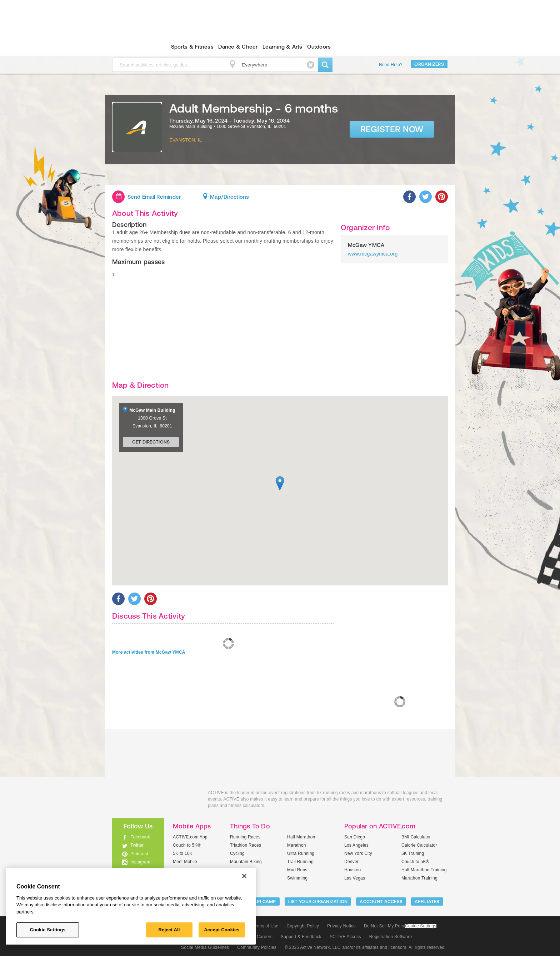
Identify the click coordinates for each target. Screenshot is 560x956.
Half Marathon (301, 837)
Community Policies (257, 947)
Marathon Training (419, 878)
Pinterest (139, 854)
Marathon (297, 845)
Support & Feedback (301, 937)
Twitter (137, 845)
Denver (351, 862)
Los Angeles (356, 845)
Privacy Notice (341, 926)
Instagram (140, 862)
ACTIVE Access (345, 937)
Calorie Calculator (419, 845)
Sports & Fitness (192, 47)
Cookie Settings (421, 926)
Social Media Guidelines (205, 947)
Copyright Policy (303, 926)
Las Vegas (355, 878)
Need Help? (391, 65)
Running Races (245, 837)
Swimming (297, 878)
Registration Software (391, 937)
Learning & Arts (282, 47)
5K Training (413, 853)
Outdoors (319, 47)
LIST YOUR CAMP (257, 901)
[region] (131, 906)
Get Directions (151, 442)
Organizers (429, 64)
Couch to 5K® (187, 845)
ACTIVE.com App (190, 837)
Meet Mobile (185, 862)
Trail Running (300, 862)
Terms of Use (265, 926)
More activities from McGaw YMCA (149, 652)
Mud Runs (297, 870)
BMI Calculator (416, 837)
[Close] (244, 876)
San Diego (355, 837)
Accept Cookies (222, 930)
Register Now (392, 129)
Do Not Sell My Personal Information (400, 926)
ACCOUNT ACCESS (381, 901)
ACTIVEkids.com (132, 47)
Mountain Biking (246, 862)
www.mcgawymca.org (373, 254)
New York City (358, 853)
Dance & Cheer (238, 47)
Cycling (237, 853)
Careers (265, 937)
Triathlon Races (246, 845)
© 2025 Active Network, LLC (313, 947)
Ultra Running (301, 853)
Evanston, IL (186, 140)
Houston (352, 870)
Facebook (140, 837)
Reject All (169, 930)
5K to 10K (183, 853)
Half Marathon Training (424, 870)
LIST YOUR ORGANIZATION (318, 901)
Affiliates (427, 901)
